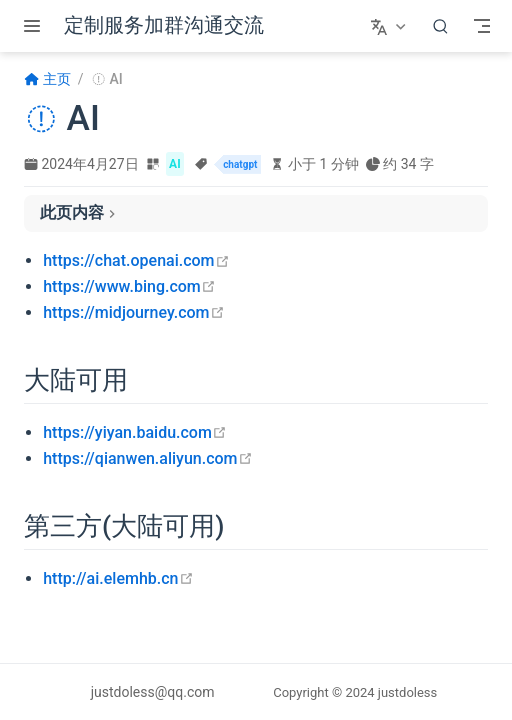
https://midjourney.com (133, 312)
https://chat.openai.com (136, 260)
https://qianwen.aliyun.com (147, 458)
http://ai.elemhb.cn (118, 578)
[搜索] (441, 26)
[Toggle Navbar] (482, 26)
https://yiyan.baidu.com (135, 432)
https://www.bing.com (129, 286)
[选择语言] (390, 26)
